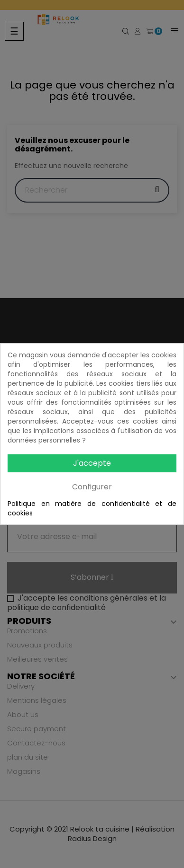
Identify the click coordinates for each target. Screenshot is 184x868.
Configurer (92, 487)
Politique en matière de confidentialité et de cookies (92, 508)
